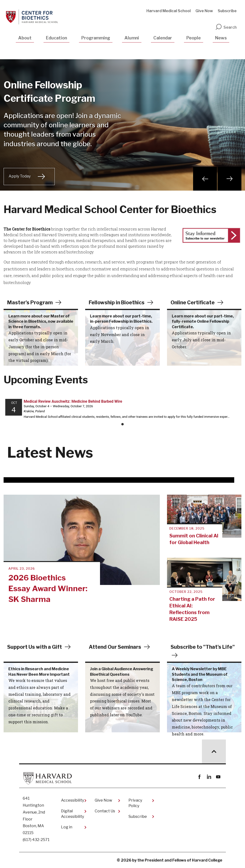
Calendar (163, 38)
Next (229, 179)
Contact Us (105, 811)
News (221, 38)
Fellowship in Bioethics (118, 302)
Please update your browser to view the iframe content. (122, 412)
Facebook (199, 777)
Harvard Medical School (169, 11)
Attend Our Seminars (116, 647)
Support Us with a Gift (36, 647)
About (25, 38)
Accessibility (72, 800)
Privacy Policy (135, 803)
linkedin (209, 777)
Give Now (204, 11)
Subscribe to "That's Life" (203, 647)
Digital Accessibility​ (72, 814)
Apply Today (20, 176)
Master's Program (31, 302)
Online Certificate (193, 302)
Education (56, 38)
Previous (205, 179)
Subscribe (227, 11)
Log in (67, 827)
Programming (96, 38)
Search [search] (226, 27)
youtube (218, 777)
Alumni (132, 38)
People (194, 38)
